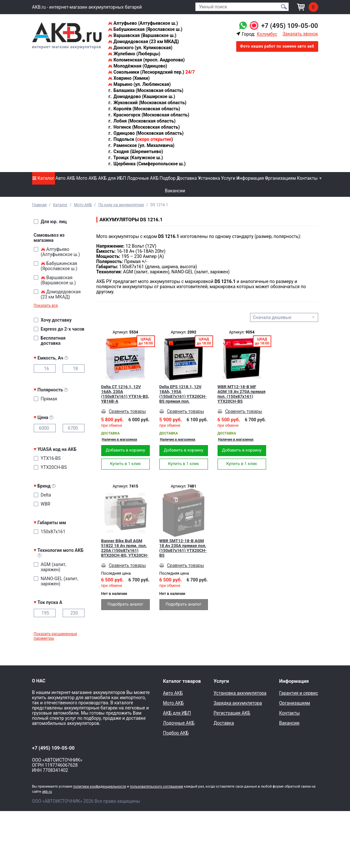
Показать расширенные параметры (55, 636)
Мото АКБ (87, 178)
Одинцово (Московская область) (146, 133)
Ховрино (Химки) (129, 78)
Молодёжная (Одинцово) (138, 66)
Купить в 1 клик (125, 464)
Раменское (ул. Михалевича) (141, 145)
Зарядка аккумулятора (238, 703)
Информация (250, 178)
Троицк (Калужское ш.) (135, 158)
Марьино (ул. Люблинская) (139, 84)
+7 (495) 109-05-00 (290, 26)
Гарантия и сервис (298, 693)
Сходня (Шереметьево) (136, 151)
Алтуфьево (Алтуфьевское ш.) (143, 23)
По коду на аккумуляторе (121, 205)
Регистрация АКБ (232, 713)
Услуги (228, 178)
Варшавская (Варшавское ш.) (142, 35)
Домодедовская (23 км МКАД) (144, 41)
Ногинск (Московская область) (144, 127)
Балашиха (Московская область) (146, 90)
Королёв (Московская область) (144, 109)
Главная (40, 205)
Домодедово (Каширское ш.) (142, 96)
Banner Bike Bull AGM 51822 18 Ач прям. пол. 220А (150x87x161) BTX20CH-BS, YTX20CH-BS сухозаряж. (125, 548)
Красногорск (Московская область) (149, 115)
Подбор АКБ (176, 733)
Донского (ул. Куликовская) (140, 48)
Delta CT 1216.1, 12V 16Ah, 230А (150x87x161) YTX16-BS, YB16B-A (125, 394)
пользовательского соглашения (157, 786)
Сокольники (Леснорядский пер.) (151, 72)
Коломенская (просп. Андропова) (146, 60)
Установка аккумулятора (240, 693)
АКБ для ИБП (112, 178)
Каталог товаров (182, 681)
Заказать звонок (300, 34)
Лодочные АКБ (143, 178)
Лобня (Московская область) (142, 121)
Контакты (307, 178)
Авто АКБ (65, 178)
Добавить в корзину (126, 450)
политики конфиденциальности (99, 786)
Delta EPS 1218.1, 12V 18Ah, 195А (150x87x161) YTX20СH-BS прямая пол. (183, 394)
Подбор (168, 178)
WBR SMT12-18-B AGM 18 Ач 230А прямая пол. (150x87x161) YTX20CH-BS (183, 548)
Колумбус (267, 34)
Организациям (280, 178)
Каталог (43, 178)
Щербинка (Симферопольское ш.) (147, 164)
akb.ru (47, 792)
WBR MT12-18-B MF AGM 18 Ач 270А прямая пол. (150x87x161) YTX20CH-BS (242, 394)
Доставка (187, 178)
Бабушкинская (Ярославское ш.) (145, 29)
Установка (209, 178)
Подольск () (141, 139)
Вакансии (175, 191)
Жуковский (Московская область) (147, 103)
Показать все (46, 306)
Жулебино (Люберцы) (134, 54)
